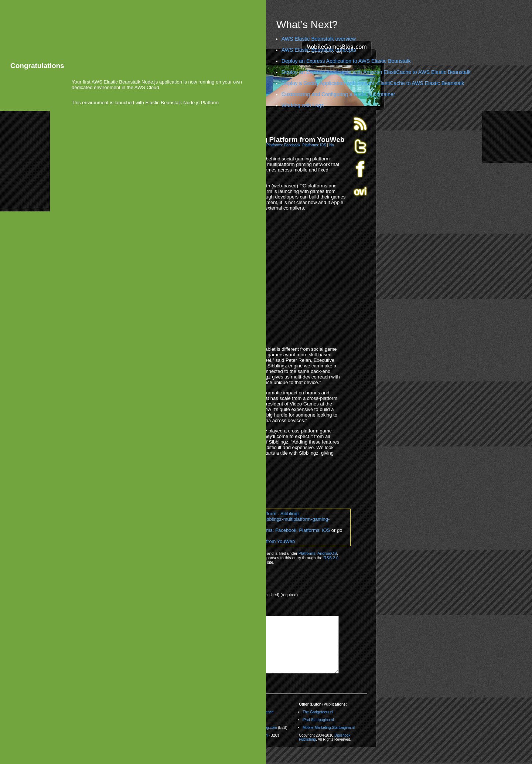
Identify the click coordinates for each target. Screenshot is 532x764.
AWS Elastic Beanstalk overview (319, 39)
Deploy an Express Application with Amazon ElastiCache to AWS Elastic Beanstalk (376, 72)
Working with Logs (303, 105)
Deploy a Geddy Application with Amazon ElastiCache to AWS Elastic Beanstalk (373, 83)
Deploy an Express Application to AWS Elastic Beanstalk (346, 61)
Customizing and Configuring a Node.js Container (338, 94)
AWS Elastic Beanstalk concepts (319, 50)
